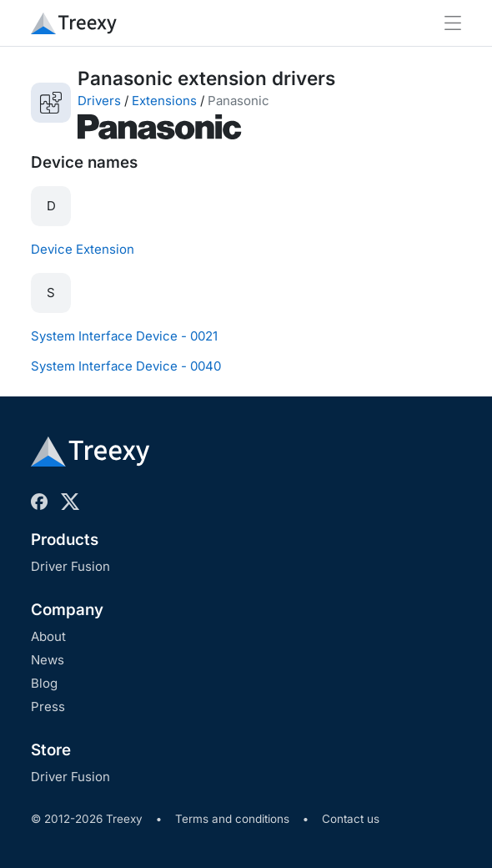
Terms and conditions (232, 819)
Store (51, 750)
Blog (44, 683)
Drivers (99, 101)
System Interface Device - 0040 (126, 366)
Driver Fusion (70, 566)
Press (48, 707)
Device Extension (83, 249)
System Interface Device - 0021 (124, 336)
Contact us (351, 819)
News (48, 660)
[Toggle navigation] (453, 23)
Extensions (164, 101)
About (48, 636)
